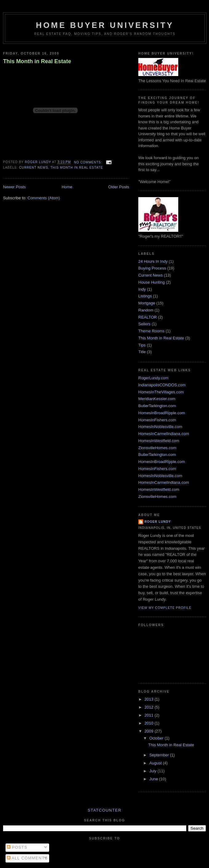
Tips (142, 345)
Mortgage (147, 303)
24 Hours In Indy (153, 261)
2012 (150, 707)
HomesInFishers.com (157, 420)
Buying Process (152, 268)
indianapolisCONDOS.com (162, 385)
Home (67, 187)
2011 (150, 715)
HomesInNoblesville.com (160, 427)
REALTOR (148, 317)
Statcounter (104, 810)
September (160, 755)
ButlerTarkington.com (157, 406)
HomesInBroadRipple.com (162, 413)
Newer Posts (14, 187)
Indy (142, 289)
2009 (150, 731)
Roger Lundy (158, 522)
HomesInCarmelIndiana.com (164, 434)
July (154, 771)
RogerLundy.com (153, 378)
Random (146, 310)
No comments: (89, 162)
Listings (145, 296)
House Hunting (152, 282)
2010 (150, 723)
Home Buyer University (105, 25)
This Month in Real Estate (37, 61)
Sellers (144, 324)
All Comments (27, 858)
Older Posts (119, 187)
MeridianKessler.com (157, 399)
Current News (34, 168)
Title (142, 352)
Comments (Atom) (44, 198)
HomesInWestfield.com (159, 441)
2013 (150, 699)
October (157, 738)
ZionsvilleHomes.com (157, 448)
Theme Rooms (151, 331)
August (156, 763)
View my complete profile (165, 608)
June (154, 779)
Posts (17, 847)
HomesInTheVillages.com (161, 392)
